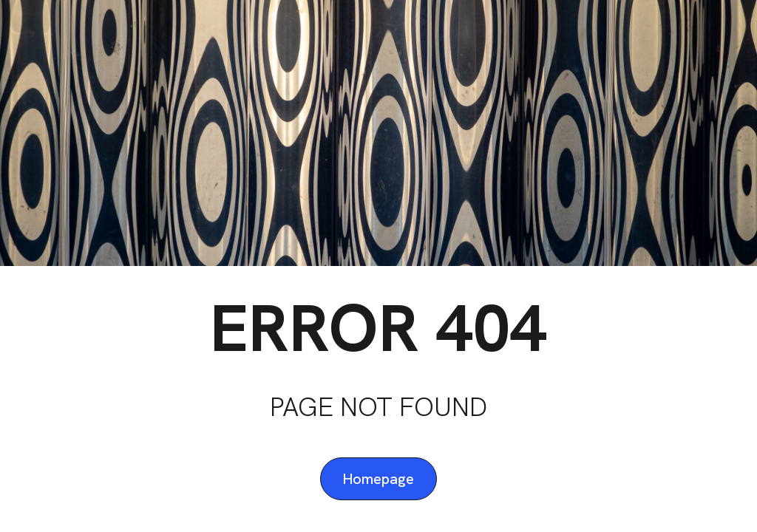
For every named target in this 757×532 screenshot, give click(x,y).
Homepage (378, 479)
